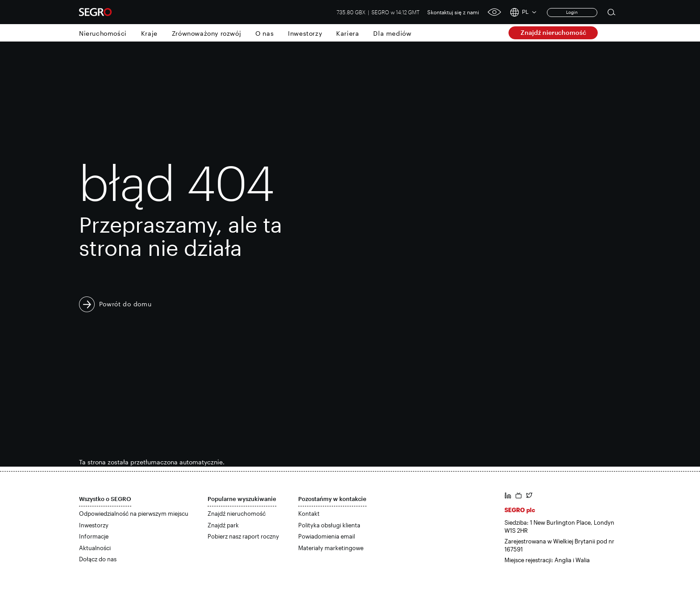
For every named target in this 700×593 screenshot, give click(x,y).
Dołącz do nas (98, 559)
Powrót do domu (125, 304)
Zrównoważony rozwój (206, 33)
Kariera (348, 33)
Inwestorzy (305, 33)
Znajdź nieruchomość (553, 32)
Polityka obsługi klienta (329, 525)
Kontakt (309, 514)
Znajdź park (223, 525)
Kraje (149, 33)
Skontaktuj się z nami (453, 12)
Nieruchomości (103, 33)
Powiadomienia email (327, 536)
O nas (265, 33)
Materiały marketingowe (331, 548)
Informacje (94, 536)
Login (572, 12)
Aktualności (95, 548)
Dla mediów (392, 33)
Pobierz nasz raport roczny (243, 536)
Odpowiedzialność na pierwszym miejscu (134, 514)
